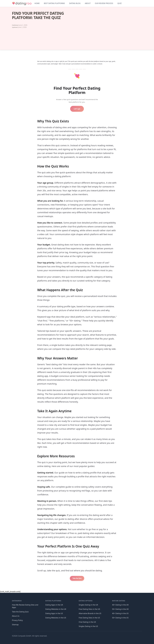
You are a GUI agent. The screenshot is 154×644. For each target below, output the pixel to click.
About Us (16, 616)
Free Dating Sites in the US (89, 618)
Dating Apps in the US (54, 613)
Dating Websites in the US (56, 618)
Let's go (77, 109)
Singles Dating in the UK (88, 605)
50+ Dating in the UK (120, 609)
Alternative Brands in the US (90, 613)
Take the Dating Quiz (20, 612)
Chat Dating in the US (87, 622)
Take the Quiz (77, 578)
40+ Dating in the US (120, 613)
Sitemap (15, 625)
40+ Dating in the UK (120, 605)
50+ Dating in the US (120, 618)
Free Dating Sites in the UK (89, 609)
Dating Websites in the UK (56, 609)
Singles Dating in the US (88, 626)
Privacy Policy (17, 620)
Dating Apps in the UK (54, 605)
